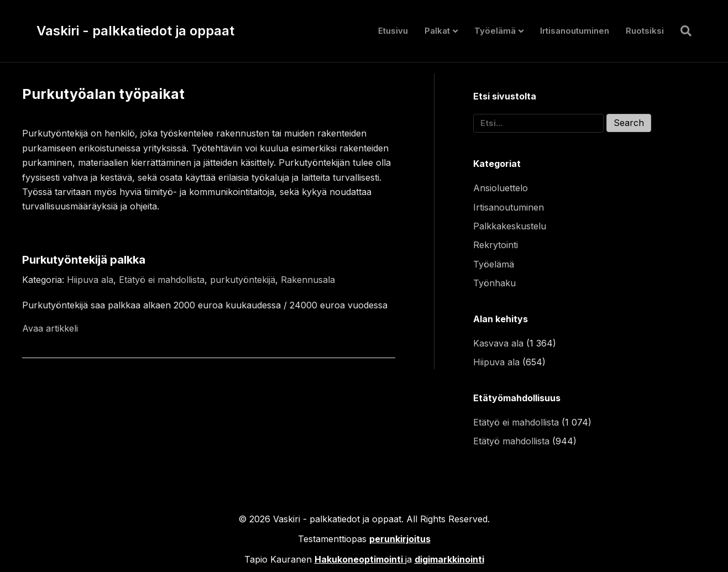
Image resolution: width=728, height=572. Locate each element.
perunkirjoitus (400, 539)
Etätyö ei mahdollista (162, 280)
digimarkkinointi (449, 559)
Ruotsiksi (645, 31)
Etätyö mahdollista (511, 441)
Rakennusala (308, 280)
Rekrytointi (496, 245)
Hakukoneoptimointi (359, 559)
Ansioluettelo (501, 188)
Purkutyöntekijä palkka (84, 260)
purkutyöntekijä (243, 280)
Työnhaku (494, 283)
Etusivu (393, 31)
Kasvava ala (498, 343)
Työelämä (495, 31)
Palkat (437, 31)
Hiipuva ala (90, 280)
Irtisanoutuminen (575, 31)
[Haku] (682, 31)
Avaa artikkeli (50, 328)
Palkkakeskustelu (510, 226)
